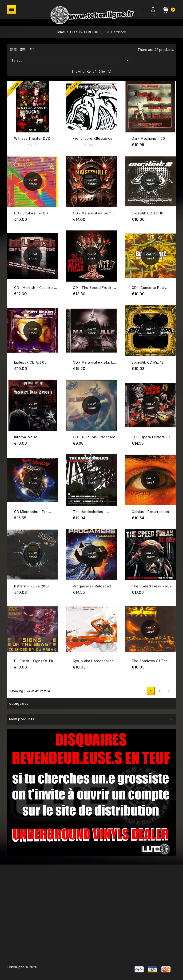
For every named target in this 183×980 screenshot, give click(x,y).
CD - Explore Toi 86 (31, 213)
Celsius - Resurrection (150, 512)
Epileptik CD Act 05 (30, 362)
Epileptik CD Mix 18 (148, 362)
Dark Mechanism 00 (148, 138)
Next (169, 691)
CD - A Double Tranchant (94, 437)
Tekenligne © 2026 (22, 967)
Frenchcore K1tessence (93, 138)
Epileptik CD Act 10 (147, 213)
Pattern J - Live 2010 (32, 586)
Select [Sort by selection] (71, 60)
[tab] (13, 50)
